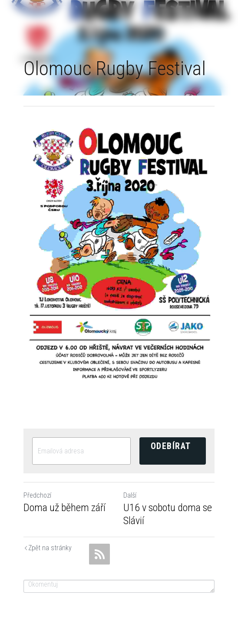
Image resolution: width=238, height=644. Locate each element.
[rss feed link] (99, 554)
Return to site (26, 548)
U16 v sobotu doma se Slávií (168, 514)
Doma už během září (64, 508)
